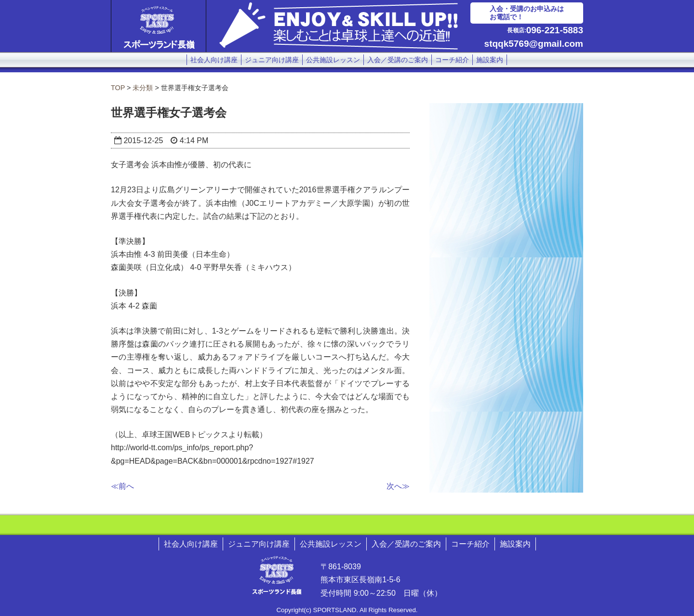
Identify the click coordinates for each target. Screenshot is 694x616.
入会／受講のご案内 (398, 60)
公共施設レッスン (333, 60)
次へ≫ (398, 486)
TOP (118, 88)
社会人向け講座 (214, 60)
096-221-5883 (555, 30)
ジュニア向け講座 (272, 60)
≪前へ (122, 486)
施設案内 (490, 60)
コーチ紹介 (452, 60)
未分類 (143, 88)
